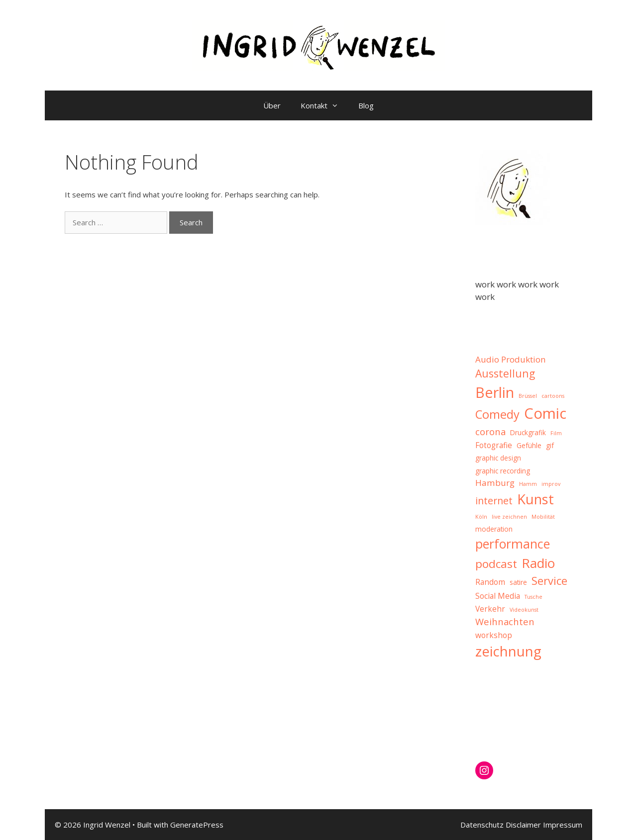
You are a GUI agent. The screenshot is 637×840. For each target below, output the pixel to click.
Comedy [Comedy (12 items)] (497, 414)
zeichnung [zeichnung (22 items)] (508, 651)
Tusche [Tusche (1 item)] (533, 597)
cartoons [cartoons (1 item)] (553, 396)
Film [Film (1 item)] (556, 433)
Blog (366, 105)
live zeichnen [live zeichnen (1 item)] (509, 517)
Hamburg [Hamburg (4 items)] (495, 483)
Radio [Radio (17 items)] (538, 563)
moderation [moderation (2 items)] (494, 529)
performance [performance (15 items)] (513, 544)
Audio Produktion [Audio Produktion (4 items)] (511, 359)
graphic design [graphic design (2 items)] (498, 458)
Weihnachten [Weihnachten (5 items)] (505, 621)
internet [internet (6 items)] (494, 501)
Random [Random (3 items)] (490, 582)
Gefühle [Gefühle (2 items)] (529, 446)
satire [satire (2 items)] (518, 582)
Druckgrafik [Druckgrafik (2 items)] (528, 433)
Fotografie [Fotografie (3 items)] (494, 445)
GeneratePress (197, 825)
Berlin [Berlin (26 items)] (495, 392)
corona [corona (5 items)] (490, 431)
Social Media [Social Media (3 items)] (498, 596)
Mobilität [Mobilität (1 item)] (543, 517)
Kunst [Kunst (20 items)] (535, 499)
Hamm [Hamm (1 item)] (528, 484)
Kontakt (324, 105)
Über (272, 105)
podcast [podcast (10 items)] (496, 564)
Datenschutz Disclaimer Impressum (521, 825)
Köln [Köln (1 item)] (481, 517)
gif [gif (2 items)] (550, 446)
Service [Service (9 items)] (549, 581)
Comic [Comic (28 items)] (545, 413)
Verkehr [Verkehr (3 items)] (490, 609)
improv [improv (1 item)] (551, 484)
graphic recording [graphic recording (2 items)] (503, 471)
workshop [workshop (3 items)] (494, 635)
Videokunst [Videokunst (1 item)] (524, 610)
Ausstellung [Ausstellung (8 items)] (505, 373)
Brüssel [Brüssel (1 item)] (528, 396)
